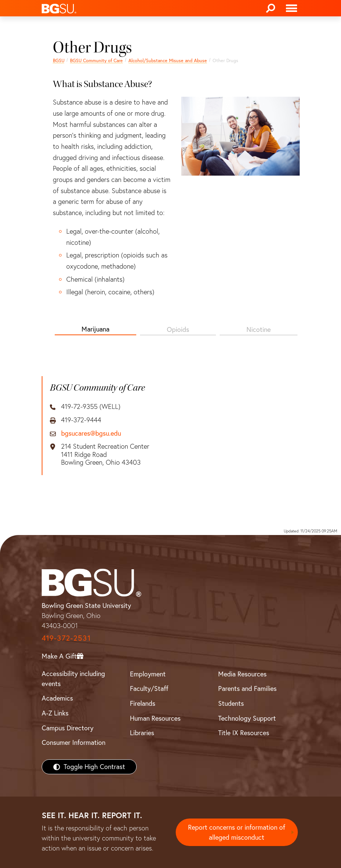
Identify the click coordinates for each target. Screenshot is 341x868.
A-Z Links (55, 713)
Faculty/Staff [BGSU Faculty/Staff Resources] (149, 688)
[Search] (271, 8)
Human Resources (155, 718)
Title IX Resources (244, 733)
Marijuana (95, 329)
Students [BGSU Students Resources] (231, 703)
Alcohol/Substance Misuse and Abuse (168, 60)
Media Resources (242, 674)
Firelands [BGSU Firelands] (143, 703)
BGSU (59, 60)
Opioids (178, 329)
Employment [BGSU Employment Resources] (148, 674)
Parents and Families (247, 688)
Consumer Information (74, 742)
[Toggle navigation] (291, 8)
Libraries (142, 733)
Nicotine (259, 329)
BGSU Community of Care (96, 60)
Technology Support (247, 718)
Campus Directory (68, 728)
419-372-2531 (66, 638)
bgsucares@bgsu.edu (91, 433)
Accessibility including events (73, 679)
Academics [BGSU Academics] (57, 698)
